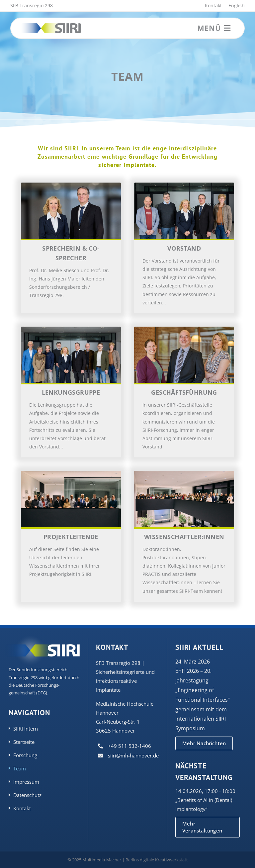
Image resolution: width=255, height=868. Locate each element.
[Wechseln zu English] (233, 6)
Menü (209, 28)
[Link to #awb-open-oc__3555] (227, 28)
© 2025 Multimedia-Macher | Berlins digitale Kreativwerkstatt (128, 860)
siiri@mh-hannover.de (133, 755)
